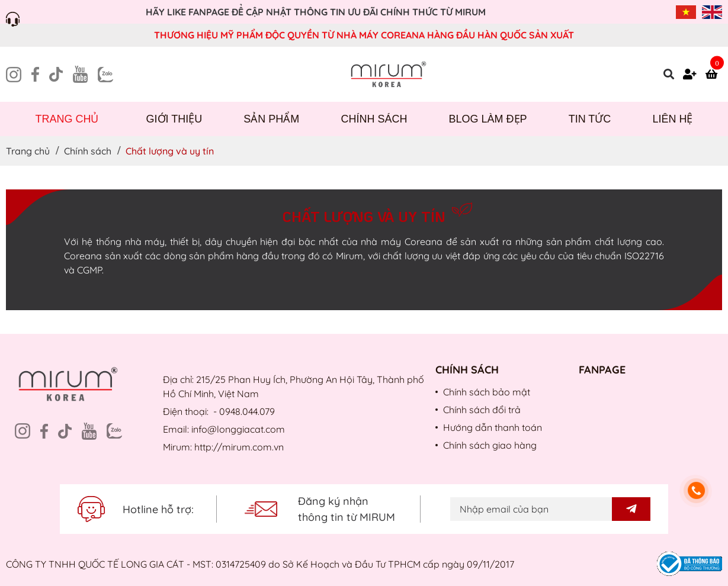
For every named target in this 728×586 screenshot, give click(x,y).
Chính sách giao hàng (490, 445)
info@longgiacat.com (238, 429)
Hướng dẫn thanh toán (493, 427)
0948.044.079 (247, 411)
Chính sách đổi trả (482, 410)
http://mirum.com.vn (239, 447)
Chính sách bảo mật (487, 392)
